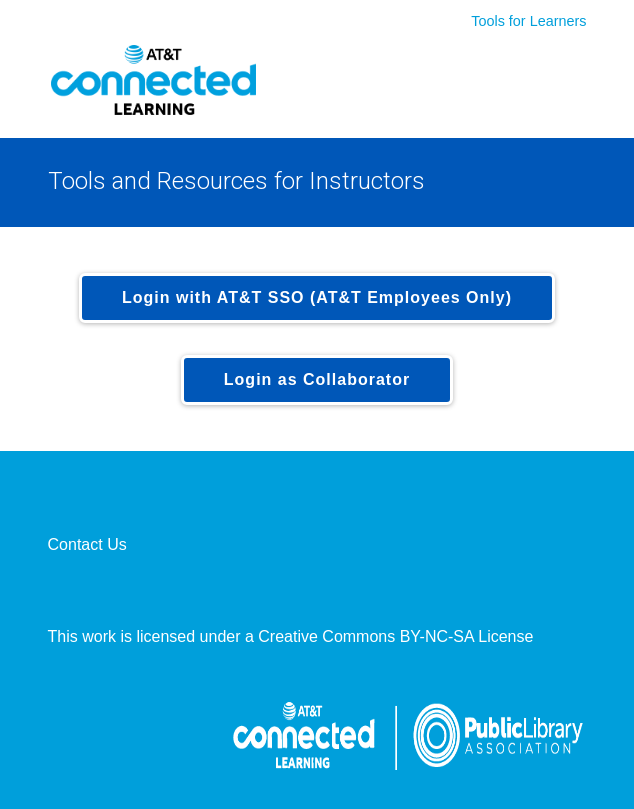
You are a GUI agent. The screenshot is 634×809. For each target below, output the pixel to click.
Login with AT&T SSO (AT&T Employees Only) (317, 297)
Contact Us (87, 544)
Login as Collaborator (317, 379)
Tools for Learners (528, 21)
